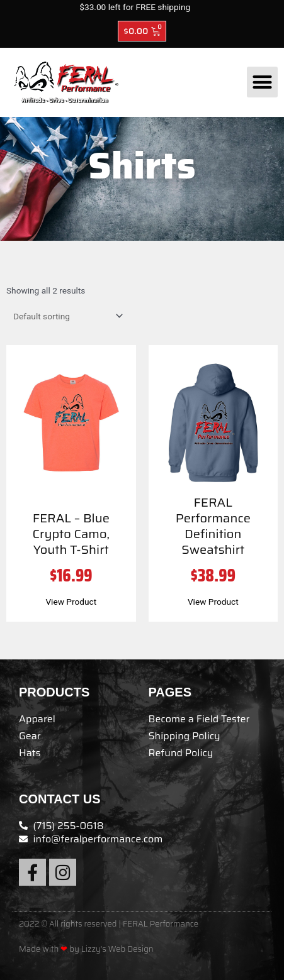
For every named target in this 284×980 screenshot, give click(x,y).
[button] (263, 82)
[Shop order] (65, 316)
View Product (71, 602)
